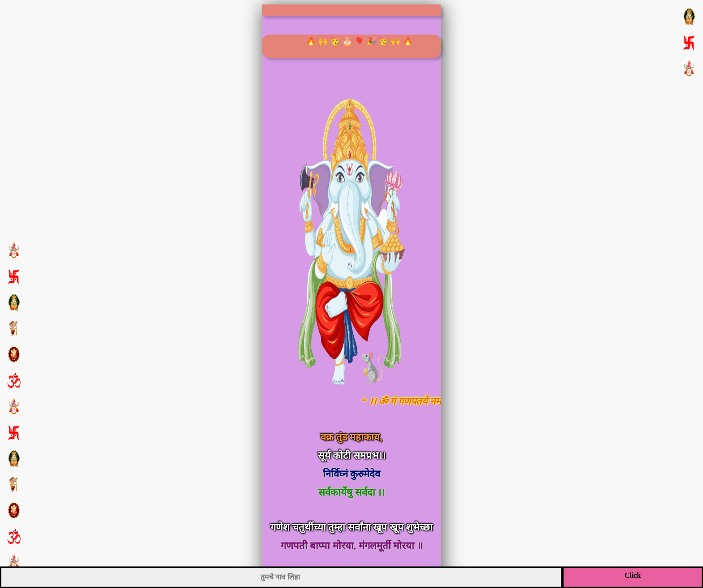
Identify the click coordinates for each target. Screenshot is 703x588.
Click (633, 575)
